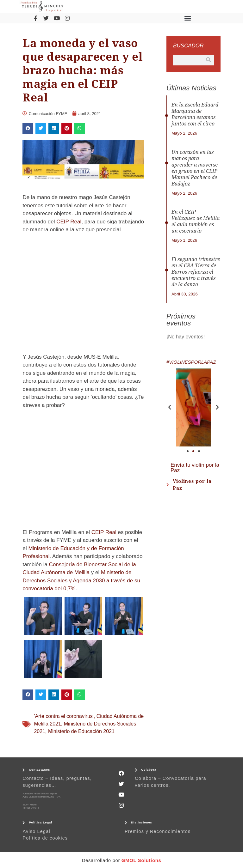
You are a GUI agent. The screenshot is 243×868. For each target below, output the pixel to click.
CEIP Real (69, 222)
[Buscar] (209, 60)
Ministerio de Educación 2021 (81, 731)
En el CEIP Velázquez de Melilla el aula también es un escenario (196, 221)
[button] (188, 18)
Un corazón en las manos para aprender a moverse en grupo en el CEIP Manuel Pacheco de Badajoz (195, 168)
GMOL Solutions (141, 860)
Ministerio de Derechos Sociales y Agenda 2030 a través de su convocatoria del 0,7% (81, 580)
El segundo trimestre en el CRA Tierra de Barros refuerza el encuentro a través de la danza (196, 272)
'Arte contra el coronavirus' (64, 716)
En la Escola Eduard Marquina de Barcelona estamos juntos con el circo (195, 114)
